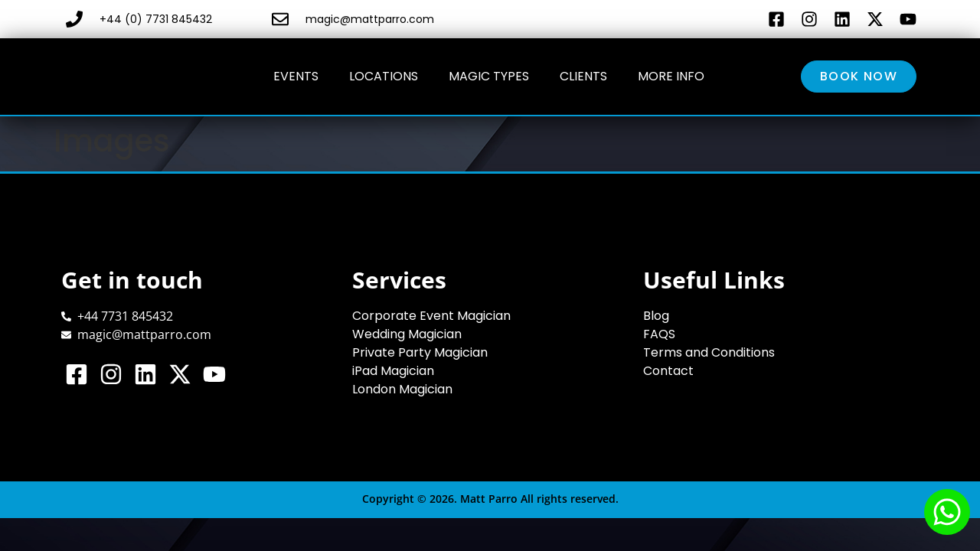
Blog (656, 316)
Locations (384, 76)
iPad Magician (393, 371)
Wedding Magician (407, 334)
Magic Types (489, 76)
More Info (671, 76)
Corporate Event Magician (431, 316)
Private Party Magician (420, 352)
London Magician (402, 389)
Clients (583, 76)
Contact (668, 371)
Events (296, 76)
